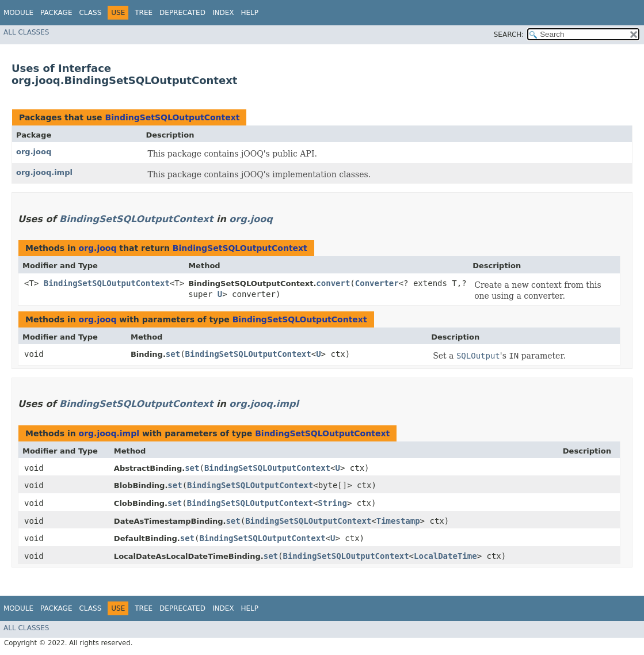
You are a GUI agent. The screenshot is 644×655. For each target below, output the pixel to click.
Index (223, 13)
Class (90, 13)
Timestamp (398, 521)
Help (249, 13)
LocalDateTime (445, 556)
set (173, 354)
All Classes (26, 32)
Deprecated (182, 13)
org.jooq (34, 152)
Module (18, 13)
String (332, 503)
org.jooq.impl (44, 172)
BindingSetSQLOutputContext (172, 117)
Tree (144, 13)
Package (56, 13)
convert (333, 283)
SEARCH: (509, 35)
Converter (377, 283)
